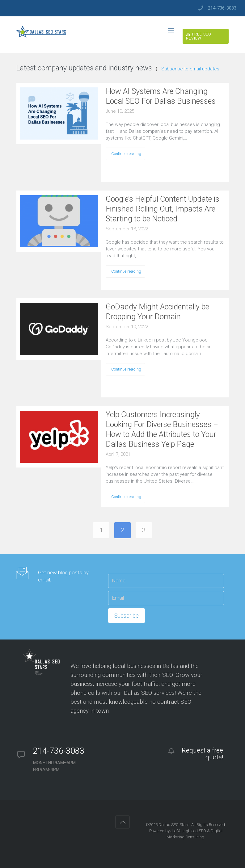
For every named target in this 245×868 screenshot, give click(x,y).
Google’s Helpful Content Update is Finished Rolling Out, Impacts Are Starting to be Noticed (163, 209)
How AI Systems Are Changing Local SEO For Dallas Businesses (161, 96)
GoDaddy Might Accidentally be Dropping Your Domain (157, 312)
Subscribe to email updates (190, 69)
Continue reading (126, 154)
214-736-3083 (222, 8)
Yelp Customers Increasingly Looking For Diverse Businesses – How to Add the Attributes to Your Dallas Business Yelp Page (162, 429)
